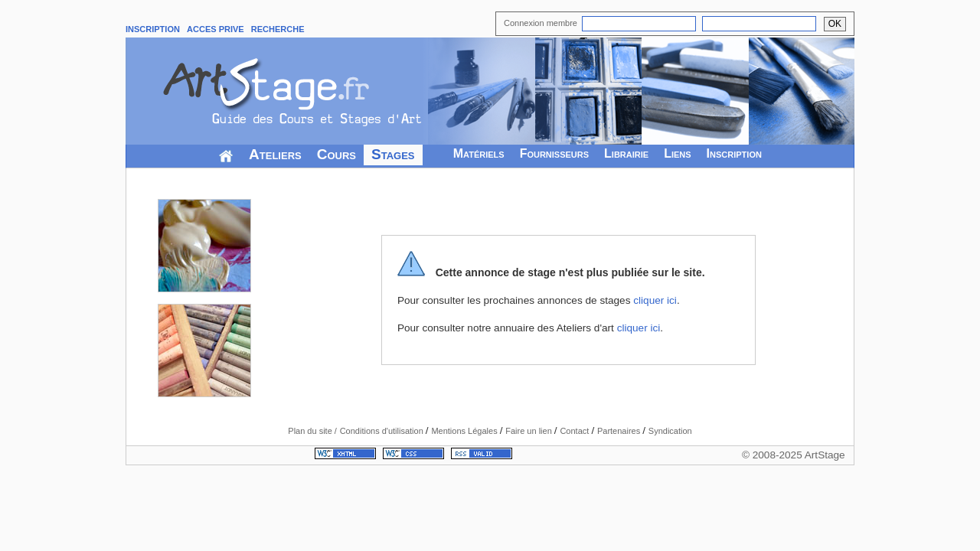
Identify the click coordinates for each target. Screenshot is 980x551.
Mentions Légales (465, 431)
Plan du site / (312, 431)
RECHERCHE (278, 29)
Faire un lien (530, 431)
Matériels (479, 153)
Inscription (734, 153)
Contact (575, 431)
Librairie (626, 153)
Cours (336, 154)
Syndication (670, 431)
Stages (393, 154)
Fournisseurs (554, 153)
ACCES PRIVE (216, 29)
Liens (677, 153)
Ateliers (275, 154)
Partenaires (620, 431)
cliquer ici (655, 300)
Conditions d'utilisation (383, 431)
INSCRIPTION (153, 29)
